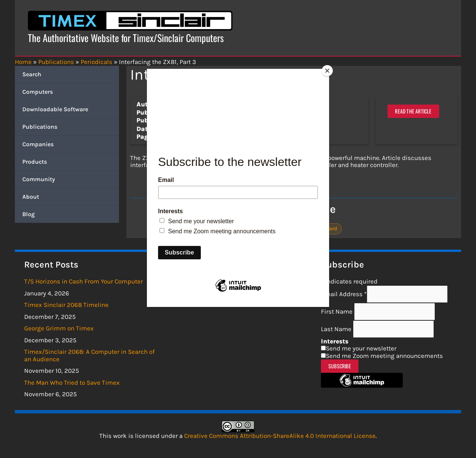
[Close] (327, 71)
